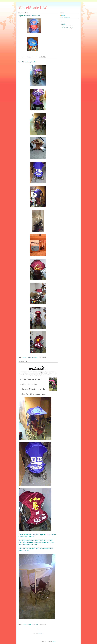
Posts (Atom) (41, 633)
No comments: (35, 57)
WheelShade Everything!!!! (27, 62)
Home (38, 629)
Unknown (63, 15)
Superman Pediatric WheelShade (29, 16)
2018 (62, 23)
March (64, 25)
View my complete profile (65, 17)
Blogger (54, 641)
